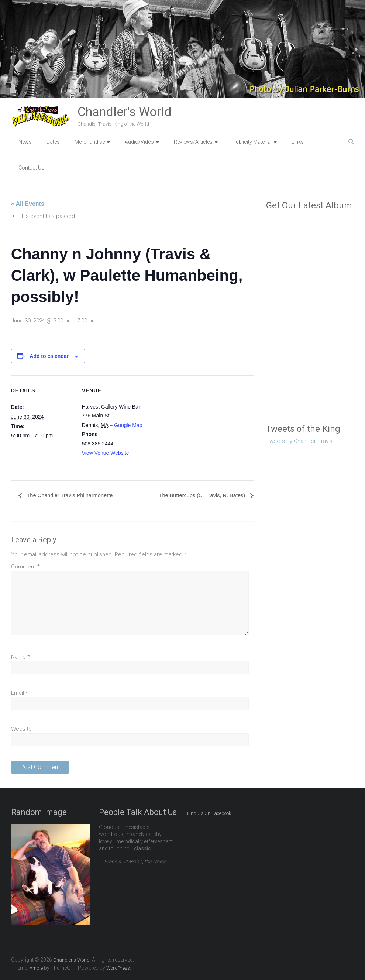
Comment (25, 567)
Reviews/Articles (193, 142)
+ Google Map (126, 425)
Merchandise (90, 142)
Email (20, 693)
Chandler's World (125, 112)
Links (298, 142)
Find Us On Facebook (209, 814)
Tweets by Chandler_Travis (299, 441)
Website (21, 729)
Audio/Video (139, 142)
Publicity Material (252, 142)
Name (20, 657)
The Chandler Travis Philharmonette (73, 496)
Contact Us (31, 168)
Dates (53, 142)
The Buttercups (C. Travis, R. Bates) (198, 496)
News (25, 142)
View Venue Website (106, 453)
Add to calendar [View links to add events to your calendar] (49, 356)
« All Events (28, 204)
